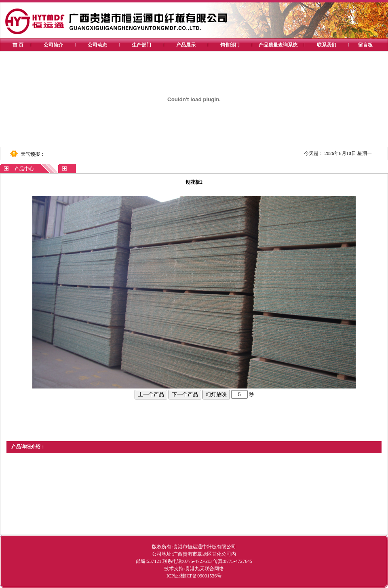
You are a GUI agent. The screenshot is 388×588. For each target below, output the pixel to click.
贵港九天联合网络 (205, 569)
